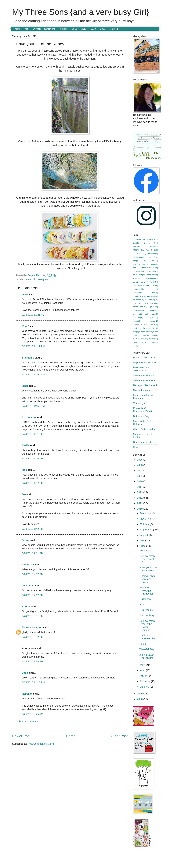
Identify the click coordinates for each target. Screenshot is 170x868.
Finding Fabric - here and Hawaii (148, 579)
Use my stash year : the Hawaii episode (147, 625)
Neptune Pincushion (145, 362)
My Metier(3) (151, 261)
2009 (103, 29)
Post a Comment (29, 721)
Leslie (26, 445)
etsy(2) (136, 282)
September (147, 530)
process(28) (138, 314)
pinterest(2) (153, 310)
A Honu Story (147, 615)
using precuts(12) (141, 342)
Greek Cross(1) (140, 254)
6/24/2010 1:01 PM (33, 434)
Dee (24, 494)
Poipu (143, 644)
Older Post (119, 736)
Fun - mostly (146, 610)
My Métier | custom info (44, 29)
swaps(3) (137, 332)
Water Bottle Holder (144, 429)
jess (24, 470)
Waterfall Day (147, 649)
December (146, 513)
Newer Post (21, 736)
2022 (140, 471)
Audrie (26, 606)
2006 (140, 699)
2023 (140, 465)
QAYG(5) (137, 264)
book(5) (136, 268)
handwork (30, 279)
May (143, 665)
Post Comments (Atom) (41, 744)
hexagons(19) (139, 300)
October (145, 524)
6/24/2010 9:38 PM (33, 661)
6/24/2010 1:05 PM (33, 459)
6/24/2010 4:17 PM (33, 595)
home (18, 29)
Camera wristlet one (144, 380)
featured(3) (137, 286)
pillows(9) (154, 307)
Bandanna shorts (143, 442)
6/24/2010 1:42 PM (33, 529)
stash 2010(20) (151, 325)
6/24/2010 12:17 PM (33, 346)
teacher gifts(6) (151, 335)
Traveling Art (140, 403)
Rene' (25, 326)
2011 (84, 29)
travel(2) (145, 339)
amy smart (28, 585)
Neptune (144, 550)
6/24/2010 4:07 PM (33, 574)
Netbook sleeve (142, 390)
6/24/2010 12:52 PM (33, 406)
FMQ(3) (136, 250)
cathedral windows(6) (149, 268)
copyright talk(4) (140, 271)
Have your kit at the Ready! (148, 569)
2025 (140, 460)
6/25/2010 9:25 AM (33, 714)
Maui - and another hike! (148, 637)
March (144, 676)
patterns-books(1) (140, 307)
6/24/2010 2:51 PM (33, 553)
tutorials (64, 29)
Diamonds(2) (153, 246)
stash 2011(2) (139, 328)
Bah (142, 605)
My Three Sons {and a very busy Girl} (81, 12)
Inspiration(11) (139, 257)
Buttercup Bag (141, 416)
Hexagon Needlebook (145, 385)
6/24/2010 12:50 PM (33, 374)
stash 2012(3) (152, 328)
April (143, 670)
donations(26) (152, 275)
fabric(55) (144, 282)
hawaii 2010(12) (140, 296)
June (143, 546)
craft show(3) (152, 271)
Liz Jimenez (29, 417)
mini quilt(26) (150, 300)
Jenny (26, 540)
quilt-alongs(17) (139, 318)
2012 (74, 29)
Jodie (25, 673)
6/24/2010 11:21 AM (33, 315)
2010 (93, 29)
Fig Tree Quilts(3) (150, 250)
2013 (140, 492)
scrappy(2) (154, 321)
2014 (140, 487)
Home (71, 736)
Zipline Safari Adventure (147, 656)
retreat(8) (137, 321)
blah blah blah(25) (150, 264)
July (143, 540)
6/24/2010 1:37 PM (33, 483)
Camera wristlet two (144, 375)
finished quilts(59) (150, 286)
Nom (136, 447)
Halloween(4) (153, 254)
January (145, 687)
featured (114, 29)
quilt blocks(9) (151, 314)
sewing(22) (137, 325)
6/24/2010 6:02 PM (33, 637)
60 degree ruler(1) (141, 239)
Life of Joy (28, 565)
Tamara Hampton (32, 627)
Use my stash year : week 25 (147, 559)
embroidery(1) (139, 278)
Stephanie (28, 358)
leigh (25, 386)
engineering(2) (152, 278)
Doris (25, 295)
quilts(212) (154, 318)
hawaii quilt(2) (152, 296)
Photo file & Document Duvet (143, 410)
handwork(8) (153, 293)
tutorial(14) (154, 339)
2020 (140, 481)
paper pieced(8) (151, 303)
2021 (140, 476)
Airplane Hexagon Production (146, 591)
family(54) (154, 282)
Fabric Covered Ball (144, 357)
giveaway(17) (138, 289)
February (145, 681)
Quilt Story (145, 599)
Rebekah (27, 694)
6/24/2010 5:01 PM (33, 616)
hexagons (42, 279)
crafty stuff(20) (139, 275)
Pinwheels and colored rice (141, 369)
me (27, 29)
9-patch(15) (153, 239)
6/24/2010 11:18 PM (33, 682)
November (146, 519)
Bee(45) (136, 243)
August (144, 535)
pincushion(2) (138, 310)
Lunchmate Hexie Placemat (143, 397)
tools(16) (137, 339)
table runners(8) (148, 332)
